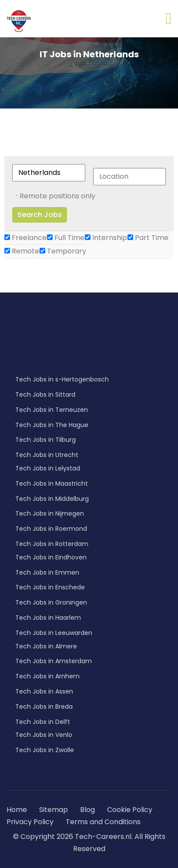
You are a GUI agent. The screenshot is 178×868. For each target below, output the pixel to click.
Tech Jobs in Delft (43, 722)
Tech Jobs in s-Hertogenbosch (62, 379)
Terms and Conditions (103, 822)
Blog (87, 810)
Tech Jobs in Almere (46, 646)
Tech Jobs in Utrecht (47, 455)
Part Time (148, 238)
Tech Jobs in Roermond (51, 529)
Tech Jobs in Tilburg (45, 440)
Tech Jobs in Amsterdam (54, 661)
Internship (106, 238)
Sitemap (54, 810)
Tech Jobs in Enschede (50, 587)
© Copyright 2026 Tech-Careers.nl (72, 837)
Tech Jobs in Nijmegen (50, 513)
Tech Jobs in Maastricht (52, 483)
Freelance (25, 238)
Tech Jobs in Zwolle (45, 750)
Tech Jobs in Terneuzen (52, 410)
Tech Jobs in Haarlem (48, 618)
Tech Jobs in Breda (44, 707)
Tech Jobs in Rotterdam (52, 544)
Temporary (63, 251)
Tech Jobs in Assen (44, 691)
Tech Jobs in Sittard (45, 395)
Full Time (66, 238)
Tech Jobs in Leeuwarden (54, 633)
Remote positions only (57, 196)
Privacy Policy (30, 822)
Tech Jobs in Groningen (51, 602)
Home (17, 810)
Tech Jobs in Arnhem (47, 676)
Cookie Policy (130, 810)
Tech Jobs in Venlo (44, 735)
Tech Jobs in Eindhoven (51, 557)
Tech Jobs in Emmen (47, 572)
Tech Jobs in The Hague (52, 425)
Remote (22, 251)
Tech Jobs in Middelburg (52, 499)
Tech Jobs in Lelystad (48, 468)
